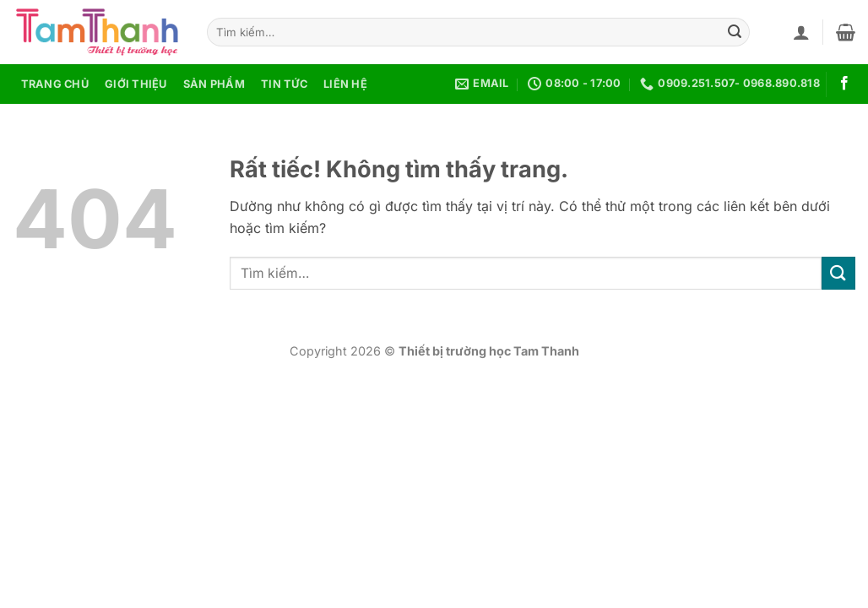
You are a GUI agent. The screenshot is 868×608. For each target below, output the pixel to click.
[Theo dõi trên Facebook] (844, 84)
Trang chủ (55, 84)
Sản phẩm (214, 84)
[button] (801, 32)
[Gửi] (735, 32)
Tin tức (284, 84)
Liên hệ (345, 84)
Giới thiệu (136, 84)
